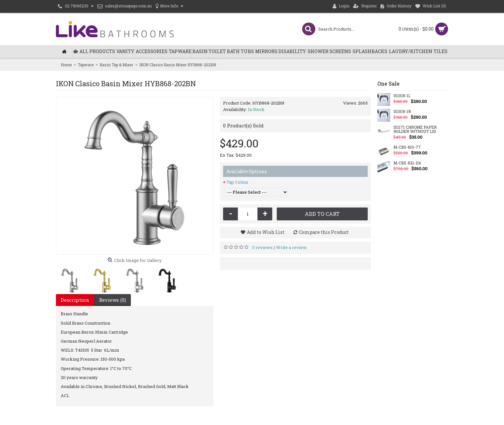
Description (75, 300)
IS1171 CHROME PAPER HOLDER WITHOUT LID (415, 129)
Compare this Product (324, 232)
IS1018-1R (402, 112)
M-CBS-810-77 (407, 147)
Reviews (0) (113, 300)
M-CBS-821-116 (407, 163)
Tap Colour (238, 182)
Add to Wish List (266, 232)
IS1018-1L (402, 96)
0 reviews (262, 247)
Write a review (291, 247)
